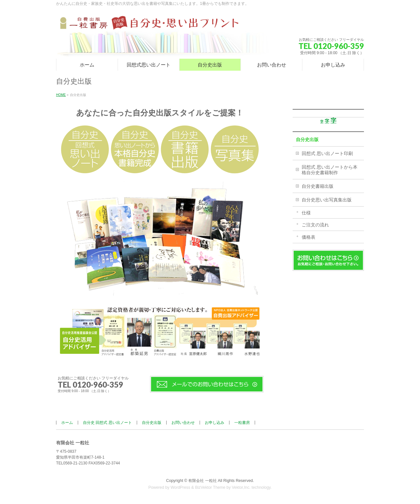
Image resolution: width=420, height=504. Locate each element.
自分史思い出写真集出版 (327, 200)
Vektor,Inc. (241, 487)
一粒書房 (242, 423)
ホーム (67, 423)
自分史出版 (307, 139)
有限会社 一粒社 (202, 481)
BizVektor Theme (210, 487)
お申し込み (215, 423)
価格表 (309, 237)
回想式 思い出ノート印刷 (327, 153)
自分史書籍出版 (318, 186)
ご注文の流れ (315, 225)
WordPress (180, 487)
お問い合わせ (183, 423)
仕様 (306, 213)
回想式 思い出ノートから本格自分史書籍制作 (330, 170)
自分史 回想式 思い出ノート (107, 423)
